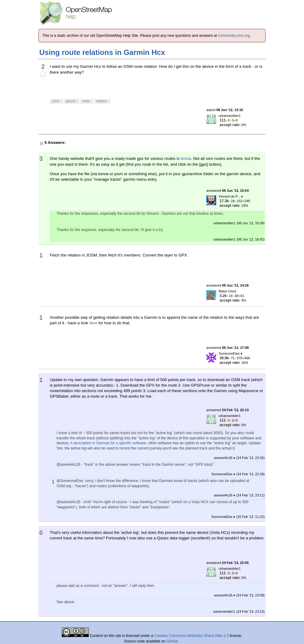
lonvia (186, 158)
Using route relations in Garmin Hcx (102, 52)
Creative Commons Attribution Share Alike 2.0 (191, 636)
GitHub (173, 641)
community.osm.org (234, 36)
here (93, 323)
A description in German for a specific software (108, 443)
